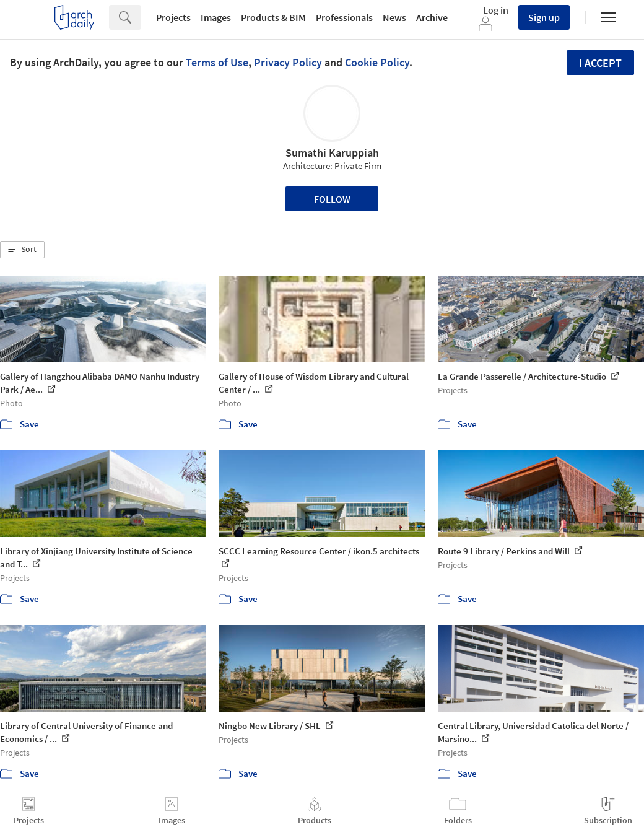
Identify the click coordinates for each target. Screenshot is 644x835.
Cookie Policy (377, 62)
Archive (432, 17)
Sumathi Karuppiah (332, 153)
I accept (600, 63)
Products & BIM (273, 17)
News (394, 17)
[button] (22, 250)
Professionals (344, 17)
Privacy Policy (288, 62)
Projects (173, 17)
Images (216, 17)
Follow (332, 199)
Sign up (544, 17)
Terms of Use (217, 62)
